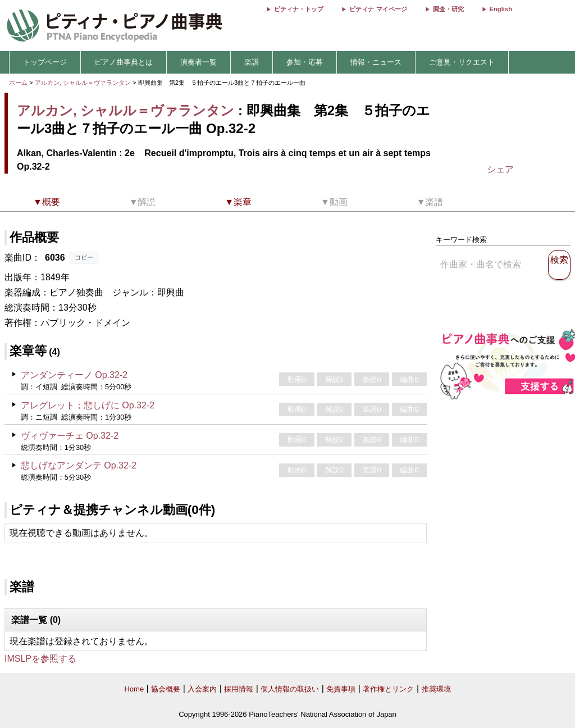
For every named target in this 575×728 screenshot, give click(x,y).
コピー (84, 257)
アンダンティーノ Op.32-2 (74, 375)
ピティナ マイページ (378, 9)
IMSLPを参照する (40, 659)
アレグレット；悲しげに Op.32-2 (88, 405)
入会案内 (202, 689)
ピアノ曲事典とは (124, 62)
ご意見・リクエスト (462, 62)
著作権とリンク (388, 689)
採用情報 (239, 689)
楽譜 (252, 62)
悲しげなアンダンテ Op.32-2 (79, 465)
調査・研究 (448, 9)
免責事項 (341, 689)
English (501, 9)
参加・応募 (305, 62)
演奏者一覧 (198, 62)
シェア (500, 169)
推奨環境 (436, 689)
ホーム (18, 83)
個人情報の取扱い (290, 689)
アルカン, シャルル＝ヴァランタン (83, 83)
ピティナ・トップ (299, 9)
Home (134, 689)
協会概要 (166, 689)
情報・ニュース (376, 62)
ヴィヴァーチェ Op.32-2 (70, 436)
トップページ (45, 62)
